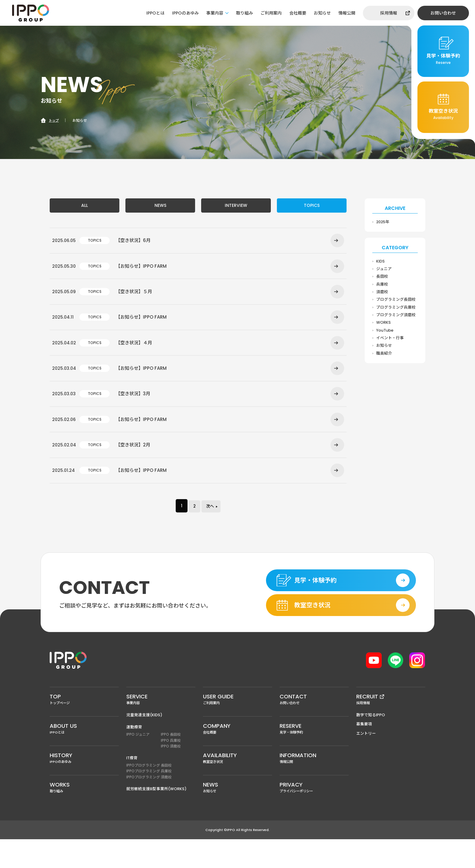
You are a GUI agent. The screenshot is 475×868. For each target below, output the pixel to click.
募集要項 (364, 750)
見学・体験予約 (314, 755)
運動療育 (134, 753)
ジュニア (384, 269)
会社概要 (298, 13)
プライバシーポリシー (314, 816)
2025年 (383, 222)
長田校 (382, 277)
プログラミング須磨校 (396, 316)
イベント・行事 (390, 340)
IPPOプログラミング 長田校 (149, 792)
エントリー (366, 759)
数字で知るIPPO (371, 741)
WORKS (384, 324)
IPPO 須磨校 (171, 773)
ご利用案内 (271, 13)
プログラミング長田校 (396, 301)
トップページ (84, 724)
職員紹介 (384, 356)
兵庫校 (382, 285)
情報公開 (347, 13)
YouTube (385, 332)
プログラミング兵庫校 (396, 308)
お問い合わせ (443, 13)
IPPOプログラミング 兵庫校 (149, 798)
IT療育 (132, 785)
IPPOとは (155, 13)
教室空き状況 (237, 785)
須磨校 (382, 293)
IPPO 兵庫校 (171, 767)
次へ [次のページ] (211, 527)
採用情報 (389, 13)
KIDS (381, 261)
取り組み (244, 13)
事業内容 (215, 13)
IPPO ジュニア (138, 761)
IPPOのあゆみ (185, 13)
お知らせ (322, 13)
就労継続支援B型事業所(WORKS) (156, 816)
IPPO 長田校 (171, 761)
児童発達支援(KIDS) (144, 741)
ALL (85, 206)
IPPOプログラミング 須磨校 (149, 805)
